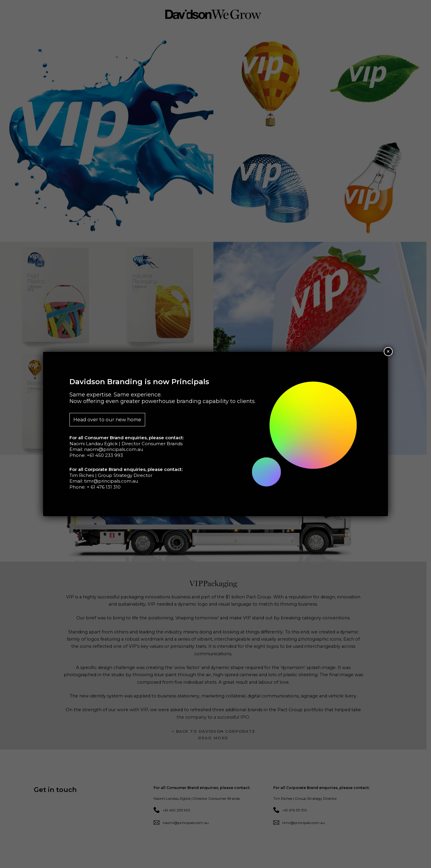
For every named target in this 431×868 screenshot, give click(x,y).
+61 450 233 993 (105, 455)
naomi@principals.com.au (114, 449)
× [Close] (388, 351)
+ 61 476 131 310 (104, 487)
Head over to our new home (107, 420)
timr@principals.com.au (111, 481)
